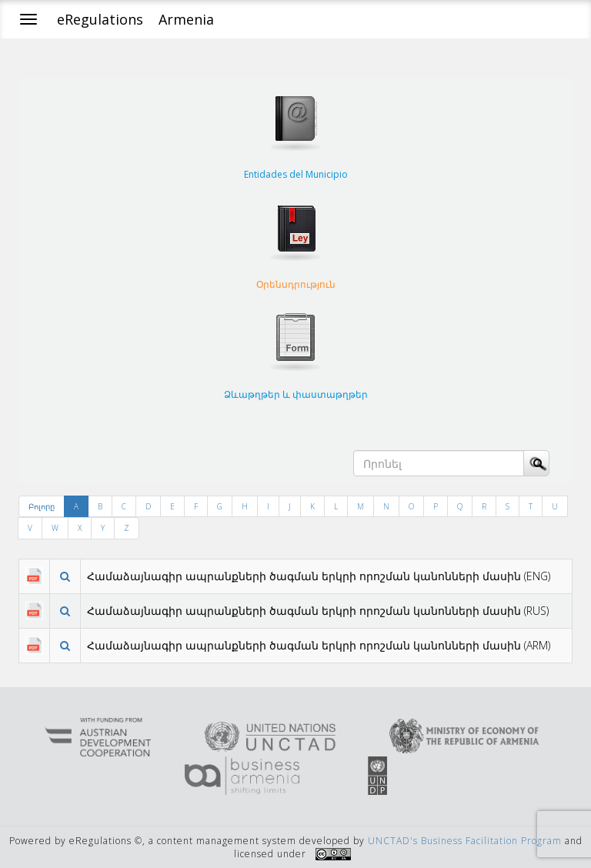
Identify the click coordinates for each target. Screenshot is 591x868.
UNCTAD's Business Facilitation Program (465, 841)
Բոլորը (42, 506)
